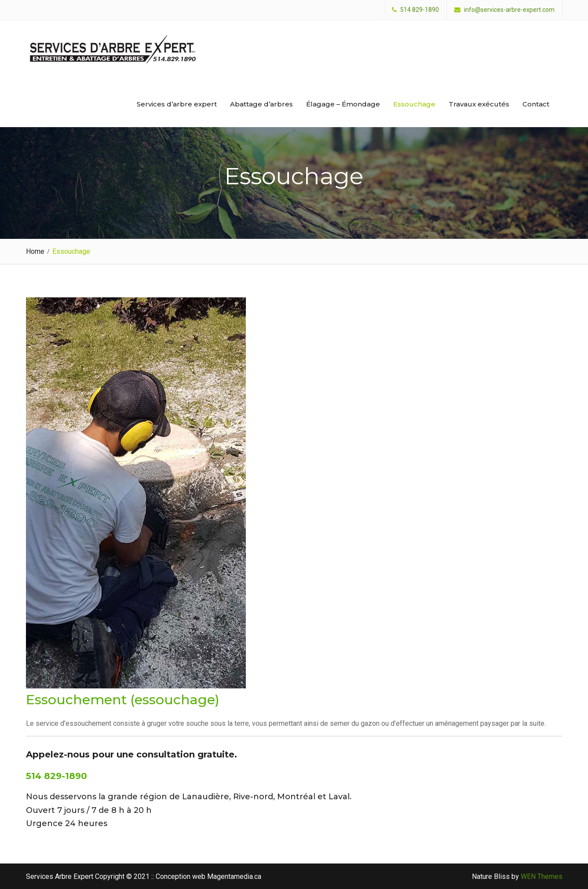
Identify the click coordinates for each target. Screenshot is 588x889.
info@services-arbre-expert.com (509, 10)
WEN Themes (542, 876)
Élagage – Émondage (343, 104)
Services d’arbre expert (177, 104)
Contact (536, 104)
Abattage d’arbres (261, 104)
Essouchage (414, 104)
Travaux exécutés (479, 104)
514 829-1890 (420, 10)
